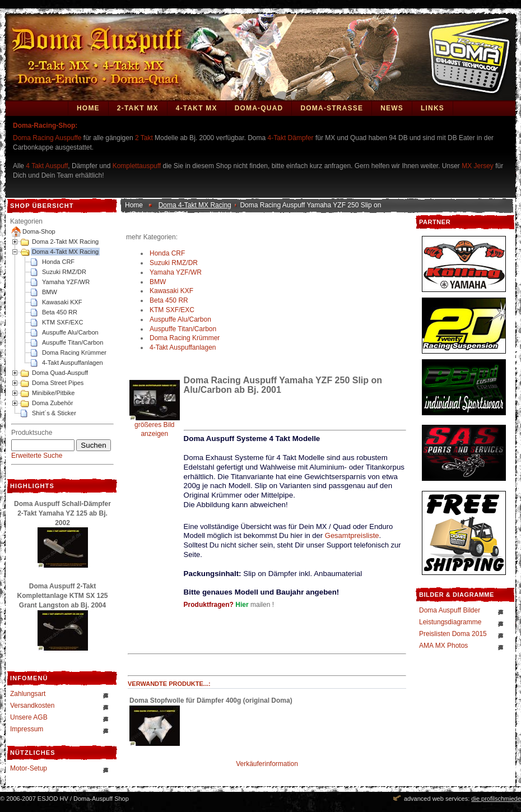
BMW (50, 292)
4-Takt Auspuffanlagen (73, 363)
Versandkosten (32, 706)
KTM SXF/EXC (62, 322)
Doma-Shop (39, 231)
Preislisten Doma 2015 (453, 634)
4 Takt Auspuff (47, 166)
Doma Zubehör (52, 403)
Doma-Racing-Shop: (45, 126)
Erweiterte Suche (37, 456)
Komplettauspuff (137, 166)
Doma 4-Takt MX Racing (65, 252)
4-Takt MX (197, 108)
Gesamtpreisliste (352, 535)
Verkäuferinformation (267, 764)
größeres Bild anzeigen (155, 426)
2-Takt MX (138, 108)
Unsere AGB (29, 717)
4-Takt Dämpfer (291, 138)
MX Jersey (478, 166)
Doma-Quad (259, 108)
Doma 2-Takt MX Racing (65, 242)
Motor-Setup (29, 768)
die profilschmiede (496, 799)
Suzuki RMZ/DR (64, 272)
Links (432, 108)
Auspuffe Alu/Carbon (70, 332)
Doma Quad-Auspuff (60, 373)
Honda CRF (58, 262)
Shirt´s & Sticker (54, 413)
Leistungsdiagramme (450, 622)
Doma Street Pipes (58, 383)
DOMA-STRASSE (332, 108)
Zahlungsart (28, 694)
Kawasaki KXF (62, 302)
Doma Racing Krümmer (74, 352)
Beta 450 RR (60, 312)
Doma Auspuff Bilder (450, 610)
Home (88, 108)
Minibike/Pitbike (53, 393)
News (392, 108)
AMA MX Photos (443, 646)
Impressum (27, 729)
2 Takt (144, 138)
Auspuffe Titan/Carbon (73, 342)
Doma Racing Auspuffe (47, 138)
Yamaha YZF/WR (66, 282)
